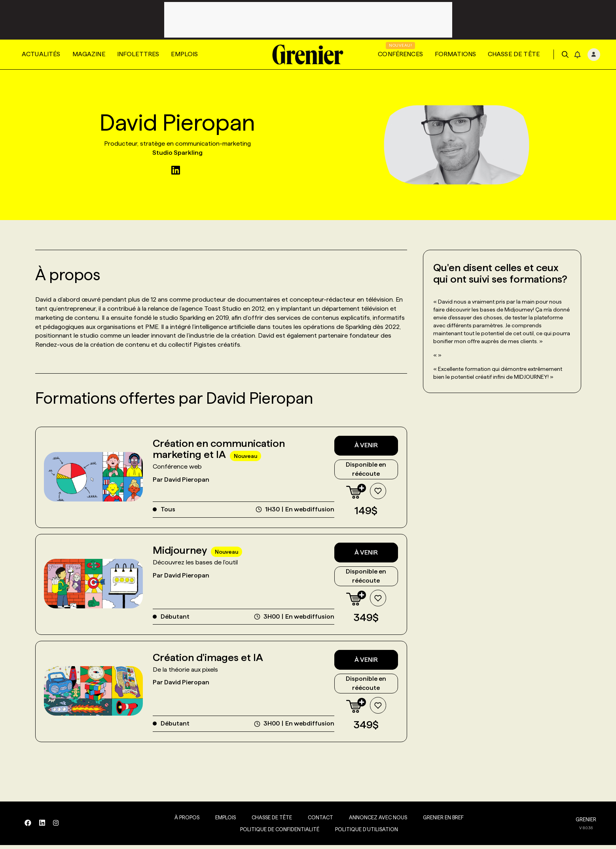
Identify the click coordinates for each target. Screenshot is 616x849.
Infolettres (138, 54)
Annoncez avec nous (374, 821)
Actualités (41, 54)
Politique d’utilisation (362, 833)
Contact (316, 821)
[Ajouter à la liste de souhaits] (377, 492)
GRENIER (586, 824)
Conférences (400, 54)
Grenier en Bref (439, 821)
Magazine (89, 54)
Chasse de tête (514, 54)
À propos (183, 821)
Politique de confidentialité (275, 833)
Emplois (184, 54)
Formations (455, 54)
